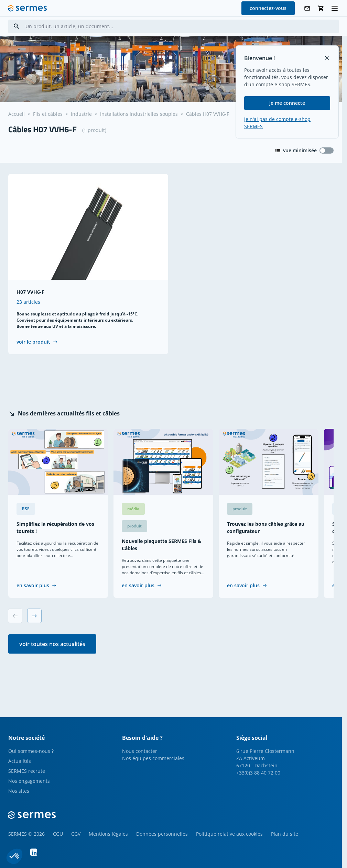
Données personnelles (162, 834)
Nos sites (19, 791)
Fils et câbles (48, 114)
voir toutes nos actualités (52, 644)
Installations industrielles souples (139, 114)
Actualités (20, 761)
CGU (58, 834)
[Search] (17, 26)
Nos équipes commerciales (153, 758)
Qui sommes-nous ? (31, 751)
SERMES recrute (27, 771)
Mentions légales (108, 834)
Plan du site (285, 834)
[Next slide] (34, 616)
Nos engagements (29, 781)
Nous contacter (140, 751)
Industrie (81, 114)
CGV (76, 834)
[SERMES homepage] (28, 8)
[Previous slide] (15, 616)
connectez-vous (268, 8)
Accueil (17, 114)
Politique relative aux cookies (229, 834)
